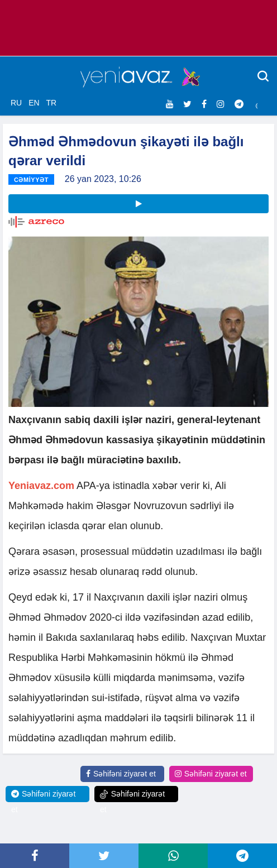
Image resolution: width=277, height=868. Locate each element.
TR (51, 103)
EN (34, 103)
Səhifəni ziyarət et (121, 774)
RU (16, 103)
